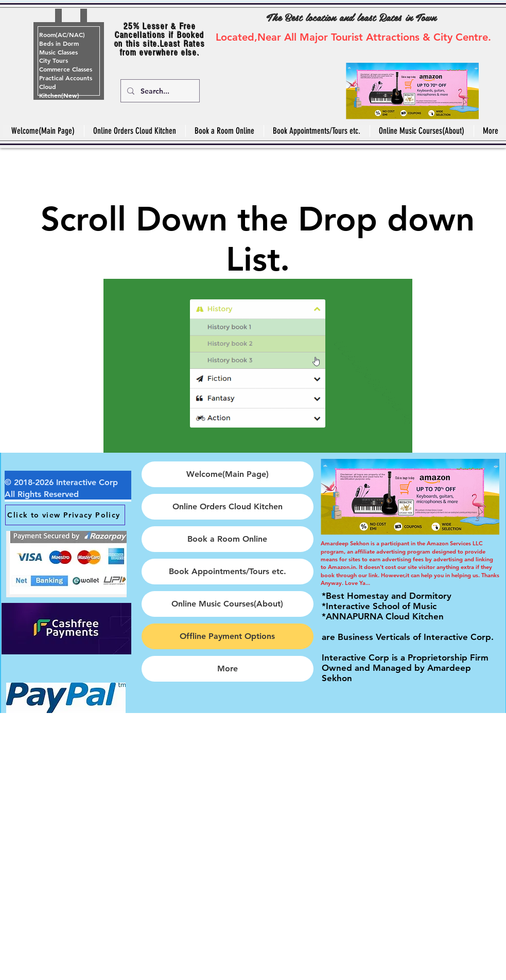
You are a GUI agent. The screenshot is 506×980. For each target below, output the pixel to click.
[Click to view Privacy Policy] (65, 515)
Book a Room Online (227, 539)
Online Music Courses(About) (227, 604)
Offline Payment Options (227, 636)
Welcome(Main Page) (228, 474)
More (228, 669)
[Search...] (159, 91)
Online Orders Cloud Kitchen (228, 506)
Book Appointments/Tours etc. (228, 571)
